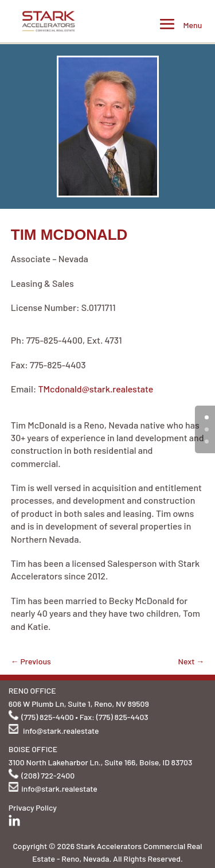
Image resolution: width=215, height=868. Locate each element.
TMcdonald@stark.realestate (95, 389)
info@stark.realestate (61, 731)
